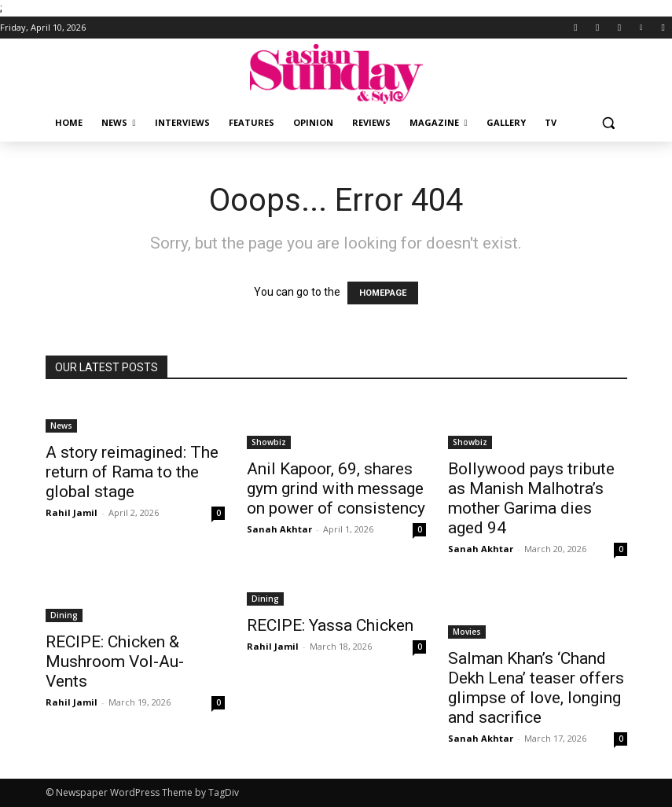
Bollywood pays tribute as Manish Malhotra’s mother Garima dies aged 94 (531, 498)
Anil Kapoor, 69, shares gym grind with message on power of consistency (336, 488)
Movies (467, 632)
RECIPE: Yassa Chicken (330, 625)
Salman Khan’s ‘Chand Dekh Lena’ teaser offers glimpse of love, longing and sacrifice (536, 688)
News (61, 426)
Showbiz (269, 442)
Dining (64, 615)
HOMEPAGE (383, 293)
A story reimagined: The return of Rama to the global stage (132, 472)
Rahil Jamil (72, 512)
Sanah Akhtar (279, 529)
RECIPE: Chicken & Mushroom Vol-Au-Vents (115, 661)
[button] (609, 123)
